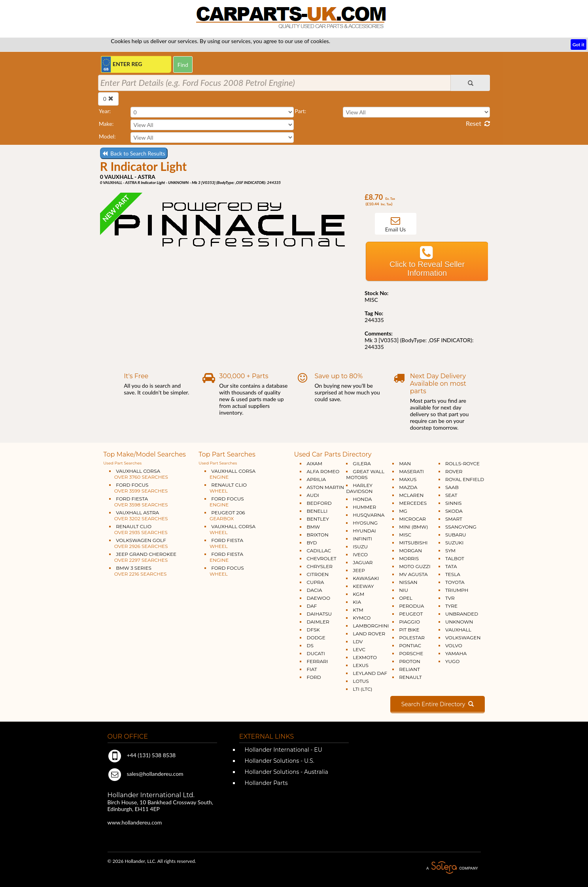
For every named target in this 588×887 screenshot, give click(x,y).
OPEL (406, 598)
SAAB (452, 487)
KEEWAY (363, 586)
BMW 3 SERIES (138, 571)
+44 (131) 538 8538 (142, 755)
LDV (358, 642)
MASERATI (411, 471)
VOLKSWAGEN (463, 638)
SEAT (451, 495)
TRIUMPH (457, 590)
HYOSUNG (365, 523)
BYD (312, 543)
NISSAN (408, 582)
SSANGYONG (461, 527)
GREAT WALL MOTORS (365, 474)
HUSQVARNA (369, 515)
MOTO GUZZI (415, 566)
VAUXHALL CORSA (139, 474)
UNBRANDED (462, 614)
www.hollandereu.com (135, 822)
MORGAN (410, 551)
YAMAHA (456, 653)
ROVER (454, 471)
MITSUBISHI (413, 543)
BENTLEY (318, 519)
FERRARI (317, 661)
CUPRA (315, 582)
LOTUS (361, 681)
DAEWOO (318, 598)
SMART (454, 519)
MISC (405, 535)
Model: (107, 136)
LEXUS (361, 665)
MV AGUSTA (413, 574)
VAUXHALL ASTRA (138, 516)
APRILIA (316, 479)
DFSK (313, 630)
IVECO (360, 554)
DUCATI (316, 653)
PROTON (410, 661)
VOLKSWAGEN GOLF (138, 543)
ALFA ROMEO (323, 471)
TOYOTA (455, 582)
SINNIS (454, 503)
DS (310, 645)
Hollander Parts (266, 783)
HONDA (362, 499)
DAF (312, 606)
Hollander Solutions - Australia (286, 772)
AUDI (313, 495)
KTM (358, 610)
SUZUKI (454, 543)
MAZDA (408, 487)
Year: (105, 111)
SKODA (454, 511)
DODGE (316, 638)
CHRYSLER (319, 566)
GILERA (362, 463)
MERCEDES (413, 503)
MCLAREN (411, 495)
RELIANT (409, 669)
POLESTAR (412, 638)
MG (403, 511)
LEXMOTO (365, 657)
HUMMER (364, 507)
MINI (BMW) (413, 527)
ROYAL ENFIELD (465, 479)
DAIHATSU (319, 614)
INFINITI (362, 539)
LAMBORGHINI (371, 626)
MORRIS (409, 558)
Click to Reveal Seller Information (427, 269)
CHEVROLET (321, 558)
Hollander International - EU (283, 750)
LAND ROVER (369, 634)
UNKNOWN (459, 622)
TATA (451, 566)
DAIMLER (318, 622)
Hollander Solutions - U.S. (279, 761)
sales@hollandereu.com (146, 774)
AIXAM (314, 463)
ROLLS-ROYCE (462, 463)
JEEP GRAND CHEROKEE (143, 557)
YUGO (452, 661)
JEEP (359, 570)
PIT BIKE (409, 630)
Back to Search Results (134, 153)
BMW (313, 527)
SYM (450, 551)
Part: (300, 111)
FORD (314, 677)
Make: (106, 124)
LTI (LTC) (362, 689)
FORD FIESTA (138, 502)
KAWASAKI (366, 578)
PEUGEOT (411, 614)
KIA (357, 602)
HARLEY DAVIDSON (359, 488)
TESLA (453, 574)
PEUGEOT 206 (225, 516)
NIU (404, 590)
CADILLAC (319, 551)
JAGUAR (363, 562)
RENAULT (410, 677)
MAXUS (408, 479)
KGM (358, 594)
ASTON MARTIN (325, 487)
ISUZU (360, 547)
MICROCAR (412, 519)
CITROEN (318, 574)
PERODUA (411, 606)
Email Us (396, 229)
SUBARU (456, 535)
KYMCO (362, 618)
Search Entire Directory (438, 704)
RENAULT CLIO (138, 529)
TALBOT (455, 558)
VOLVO (454, 645)
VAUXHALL (458, 630)
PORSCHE (411, 653)
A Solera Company (452, 868)
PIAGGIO (409, 622)
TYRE (451, 606)
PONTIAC (410, 645)
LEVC (359, 649)
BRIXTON (317, 535)
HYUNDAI (364, 531)
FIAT (312, 669)
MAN (405, 463)
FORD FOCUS (138, 488)
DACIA (314, 590)
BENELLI (317, 511)
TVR (450, 598)
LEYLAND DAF (370, 673)
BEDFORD (319, 503)
